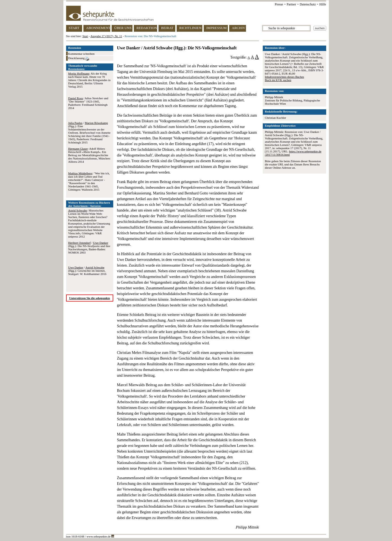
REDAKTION (147, 28)
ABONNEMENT (98, 28)
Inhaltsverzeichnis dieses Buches (285, 77)
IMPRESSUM (217, 28)
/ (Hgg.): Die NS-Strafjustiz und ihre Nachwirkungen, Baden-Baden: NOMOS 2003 (89, 248)
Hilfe (323, 4)
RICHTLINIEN (190, 28)
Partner (291, 4)
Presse (279, 4)
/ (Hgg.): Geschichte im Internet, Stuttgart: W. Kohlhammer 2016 (87, 271)
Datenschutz (308, 4)
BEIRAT (167, 28)
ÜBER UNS (123, 28)
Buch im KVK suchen (278, 80)
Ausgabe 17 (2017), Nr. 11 (106, 36)
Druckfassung (79, 59)
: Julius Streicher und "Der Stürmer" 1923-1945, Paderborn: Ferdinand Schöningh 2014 (88, 103)
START (74, 28)
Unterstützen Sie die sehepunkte (90, 298)
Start (85, 36)
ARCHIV (239, 28)
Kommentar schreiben (81, 54)
